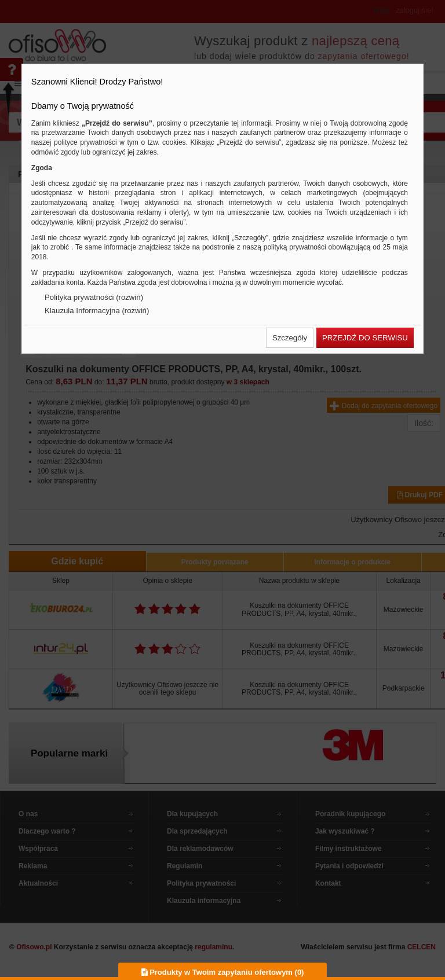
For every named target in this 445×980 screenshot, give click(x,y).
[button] (290, 338)
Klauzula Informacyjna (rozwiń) (97, 311)
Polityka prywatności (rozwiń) (94, 297)
